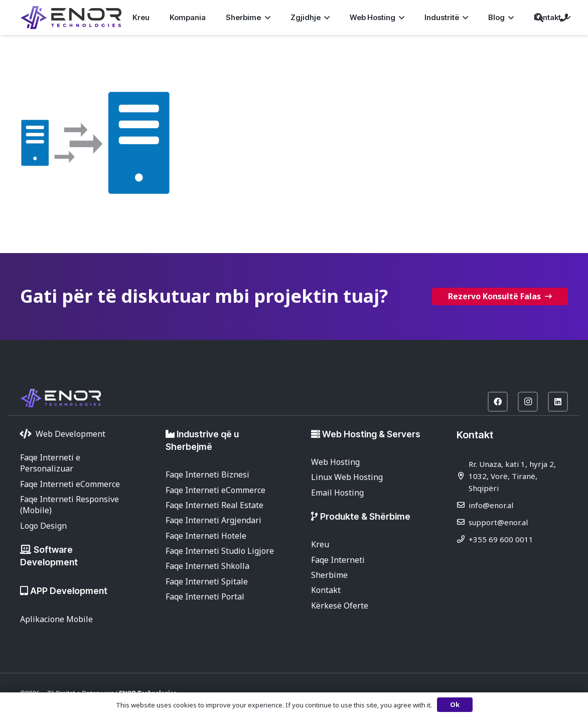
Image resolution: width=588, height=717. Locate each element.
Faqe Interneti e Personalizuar (50, 463)
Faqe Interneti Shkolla (207, 566)
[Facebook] (498, 402)
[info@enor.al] (463, 505)
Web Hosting (335, 462)
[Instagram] (528, 402)
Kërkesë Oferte (340, 606)
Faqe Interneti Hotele (206, 536)
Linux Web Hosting (347, 477)
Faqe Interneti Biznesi (207, 474)
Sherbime (329, 575)
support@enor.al (498, 522)
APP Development (69, 591)
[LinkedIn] (558, 402)
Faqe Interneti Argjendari (213, 520)
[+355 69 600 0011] (463, 539)
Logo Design (43, 526)
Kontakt (326, 590)
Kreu (320, 544)
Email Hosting (337, 493)
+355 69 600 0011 (501, 539)
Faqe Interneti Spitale (207, 581)
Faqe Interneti (338, 560)
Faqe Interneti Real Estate (214, 505)
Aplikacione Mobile (56, 619)
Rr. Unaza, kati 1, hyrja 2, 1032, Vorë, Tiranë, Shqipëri (512, 476)
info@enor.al (491, 505)
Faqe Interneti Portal (205, 596)
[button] (265, 18)
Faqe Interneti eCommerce (70, 484)
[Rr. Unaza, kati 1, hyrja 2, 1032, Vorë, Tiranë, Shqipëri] (463, 476)
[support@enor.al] (463, 522)
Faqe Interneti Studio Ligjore (220, 551)
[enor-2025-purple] (71, 18)
